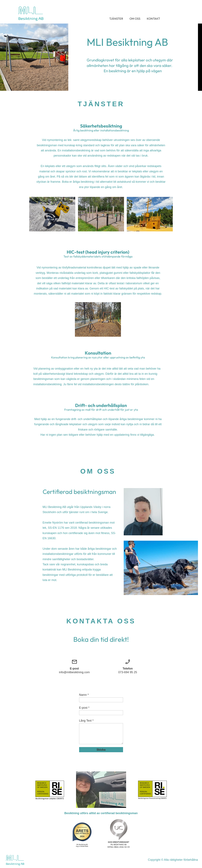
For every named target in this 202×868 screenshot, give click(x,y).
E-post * (84, 708)
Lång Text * (86, 721)
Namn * (84, 695)
